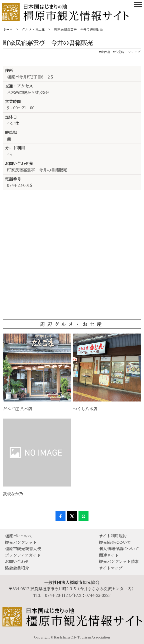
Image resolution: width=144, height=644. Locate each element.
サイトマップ (111, 568)
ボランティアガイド (23, 555)
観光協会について (115, 542)
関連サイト (109, 555)
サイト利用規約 (113, 536)
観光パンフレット (21, 542)
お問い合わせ (17, 561)
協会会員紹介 (17, 568)
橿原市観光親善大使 (23, 549)
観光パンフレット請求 (119, 561)
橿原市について (19, 536)
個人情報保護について (119, 549)
